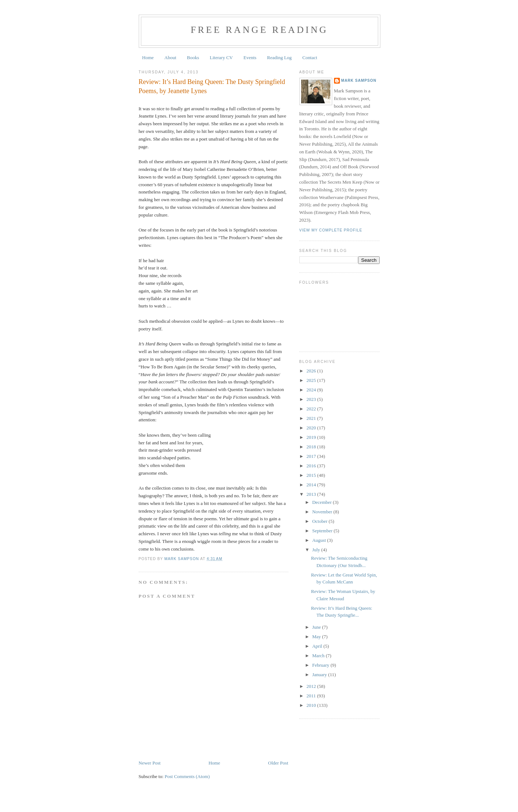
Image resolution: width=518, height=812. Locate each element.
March (319, 656)
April (318, 646)
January (320, 675)
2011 (312, 696)
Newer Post (150, 763)
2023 (312, 399)
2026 (312, 371)
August (320, 540)
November (323, 512)
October (320, 521)
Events (250, 58)
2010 (312, 705)
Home (148, 58)
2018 (312, 447)
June (317, 627)
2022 (312, 409)
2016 (312, 466)
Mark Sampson (359, 81)
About (170, 58)
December (323, 502)
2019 (312, 437)
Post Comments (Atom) (187, 776)
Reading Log (280, 58)
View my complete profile (331, 230)
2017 (312, 456)
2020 (312, 428)
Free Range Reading (259, 30)
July (317, 550)
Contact (310, 58)
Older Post (278, 763)
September (323, 531)
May (317, 637)
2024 (312, 390)
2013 (312, 494)
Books (193, 58)
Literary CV (221, 58)
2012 (312, 686)
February (321, 665)
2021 (312, 418)
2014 (312, 485)
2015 (312, 475)
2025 (312, 380)
